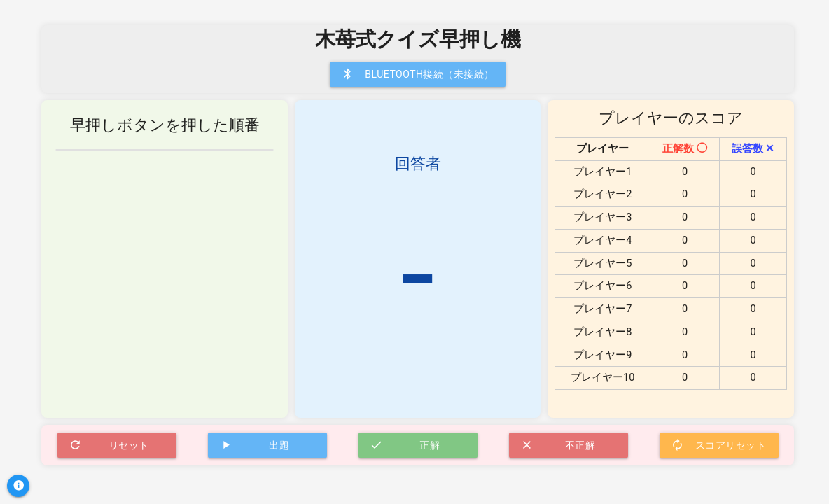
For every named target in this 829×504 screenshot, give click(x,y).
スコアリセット (719, 445)
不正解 (558, 445)
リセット (109, 445)
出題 (255, 445)
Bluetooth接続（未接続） (418, 74)
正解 (405, 445)
